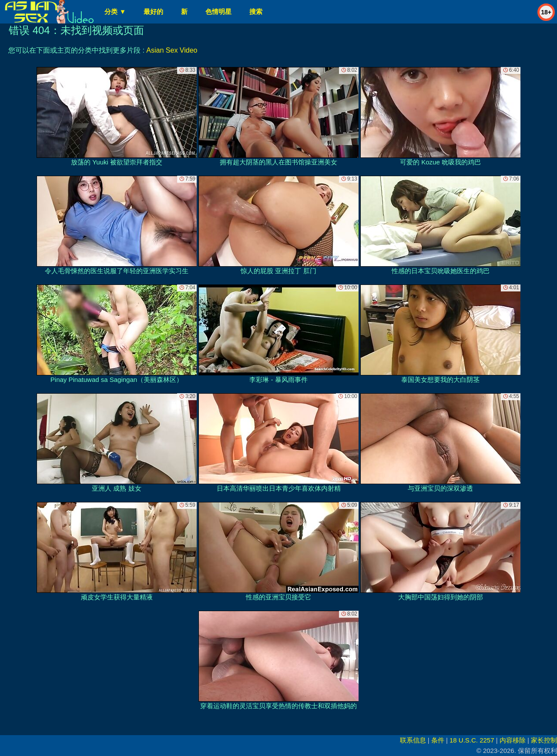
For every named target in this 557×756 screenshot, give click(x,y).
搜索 (256, 12)
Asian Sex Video (172, 50)
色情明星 (218, 12)
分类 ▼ (115, 12)
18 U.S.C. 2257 (472, 740)
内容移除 (513, 740)
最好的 (153, 12)
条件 (438, 740)
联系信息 (413, 740)
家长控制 (544, 740)
